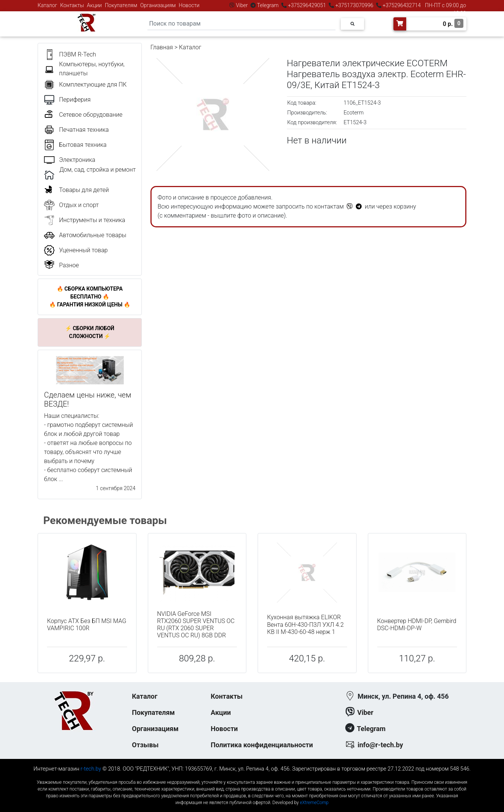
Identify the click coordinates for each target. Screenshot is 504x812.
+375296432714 (401, 5)
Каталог (47, 5)
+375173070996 (354, 5)
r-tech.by (91, 769)
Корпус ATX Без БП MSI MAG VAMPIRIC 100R (87, 625)
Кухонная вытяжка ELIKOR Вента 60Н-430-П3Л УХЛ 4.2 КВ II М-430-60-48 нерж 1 (305, 624)
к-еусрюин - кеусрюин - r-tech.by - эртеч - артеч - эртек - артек (252, 776)
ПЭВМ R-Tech (77, 54)
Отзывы (145, 745)
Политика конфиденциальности (262, 745)
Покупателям (121, 5)
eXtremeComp (314, 803)
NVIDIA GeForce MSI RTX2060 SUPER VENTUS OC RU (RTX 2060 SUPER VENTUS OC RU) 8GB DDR (196, 625)
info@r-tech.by (380, 745)
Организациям (158, 5)
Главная (162, 47)
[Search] (241, 24)
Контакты (72, 5)
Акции (94, 5)
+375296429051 (307, 5)
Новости (189, 5)
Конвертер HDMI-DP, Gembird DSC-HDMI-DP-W (417, 625)
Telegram (268, 5)
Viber (242, 5)
